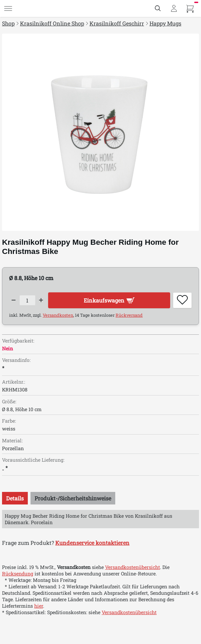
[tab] (15, 498)
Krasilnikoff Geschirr (117, 23)
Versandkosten (58, 315)
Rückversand (129, 315)
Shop (8, 23)
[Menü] (8, 8)
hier (39, 606)
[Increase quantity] (41, 300)
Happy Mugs (165, 23)
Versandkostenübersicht (133, 567)
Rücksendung (18, 574)
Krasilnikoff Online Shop (52, 23)
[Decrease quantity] (14, 300)
